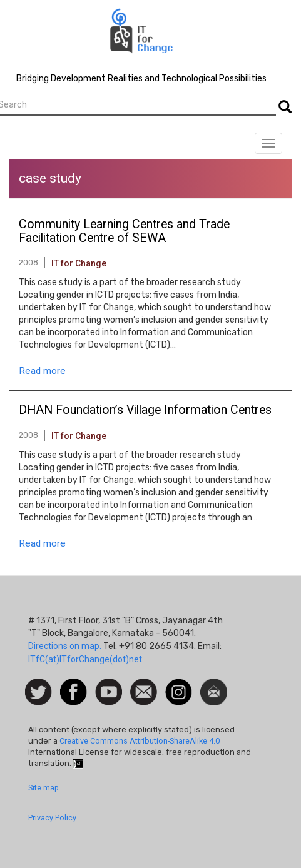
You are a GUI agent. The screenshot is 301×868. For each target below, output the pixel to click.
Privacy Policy (52, 818)
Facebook (74, 685)
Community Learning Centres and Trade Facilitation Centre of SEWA (124, 231)
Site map (43, 788)
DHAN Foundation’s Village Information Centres (145, 410)
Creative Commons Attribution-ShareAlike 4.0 (140, 741)
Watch (108, 685)
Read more (42, 371)
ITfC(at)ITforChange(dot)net (85, 659)
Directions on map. (65, 646)
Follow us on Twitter (38, 693)
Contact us (144, 691)
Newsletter (214, 685)
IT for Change (79, 263)
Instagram (179, 685)
